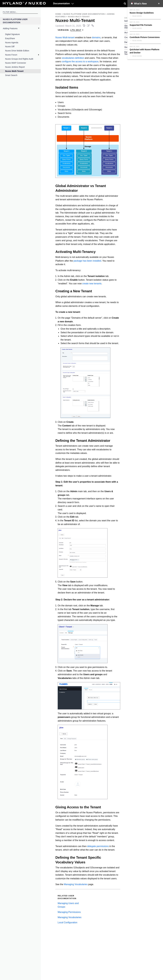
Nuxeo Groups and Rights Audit (19, 59)
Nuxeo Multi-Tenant (14, 71)
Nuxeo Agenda (12, 43)
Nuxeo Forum (11, 55)
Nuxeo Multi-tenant (65, 37)
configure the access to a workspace (80, 62)
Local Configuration (67, 922)
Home (58, 14)
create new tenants (92, 284)
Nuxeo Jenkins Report (15, 67)
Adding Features (10, 28)
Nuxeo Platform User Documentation (15, 21)
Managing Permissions (69, 912)
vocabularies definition (73, 58)
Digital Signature (12, 34)
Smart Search (11, 75)
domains (96, 37)
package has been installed (87, 261)
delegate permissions (98, 846)
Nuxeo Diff (10, 47)
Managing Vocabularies (76, 884)
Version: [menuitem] (71, 30)
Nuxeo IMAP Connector (16, 63)
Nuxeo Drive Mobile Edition (17, 51)
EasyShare (10, 38)
